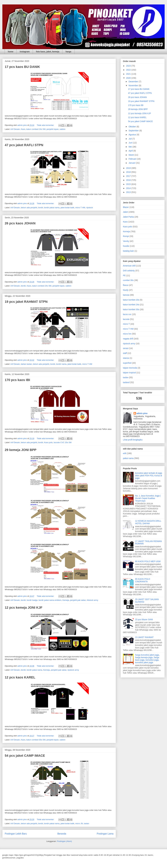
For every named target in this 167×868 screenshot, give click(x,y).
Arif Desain (15, 129)
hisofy (126, 290)
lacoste (126, 319)
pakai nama (128, 458)
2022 (129, 70)
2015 (129, 184)
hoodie (126, 246)
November (134, 86)
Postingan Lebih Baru (16, 834)
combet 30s (128, 280)
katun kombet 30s (131, 309)
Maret (131, 155)
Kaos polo (48, 442)
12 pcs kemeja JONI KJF (24, 608)
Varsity (126, 241)
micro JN (79, 823)
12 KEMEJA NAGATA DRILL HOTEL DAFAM (148, 522)
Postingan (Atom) (64, 841)
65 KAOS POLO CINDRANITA (143, 580)
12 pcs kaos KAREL (20, 677)
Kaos (23, 129)
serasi (126, 348)
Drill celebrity (129, 271)
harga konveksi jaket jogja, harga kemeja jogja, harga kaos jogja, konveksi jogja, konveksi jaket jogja (147, 659)
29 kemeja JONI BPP (21, 450)
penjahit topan (53, 129)
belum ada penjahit (29, 208)
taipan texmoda (130, 368)
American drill (129, 266)
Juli (130, 139)
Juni (131, 143)
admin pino (142, 413)
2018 (129, 172)
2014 (129, 188)
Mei (130, 147)
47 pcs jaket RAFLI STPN (24, 145)
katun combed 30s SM (36, 740)
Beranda (62, 834)
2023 (129, 66)
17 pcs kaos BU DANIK (22, 67)
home (11, 52)
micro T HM (80, 208)
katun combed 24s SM (36, 129)
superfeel (127, 363)
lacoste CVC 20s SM (63, 442)
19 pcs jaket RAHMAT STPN (26, 302)
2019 (129, 168)
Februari (133, 159)
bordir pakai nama (52, 208)
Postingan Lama (105, 834)
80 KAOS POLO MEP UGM (148, 561)
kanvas (126, 295)
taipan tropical (129, 373)
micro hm (127, 334)
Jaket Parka (128, 217)
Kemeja (66, 600)
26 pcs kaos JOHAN (20, 223)
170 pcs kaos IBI (17, 380)
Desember (134, 82)
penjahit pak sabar (78, 600)
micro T (126, 324)
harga (68, 52)
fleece (126, 285)
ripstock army (73, 670)
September (134, 131)
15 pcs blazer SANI (144, 619)
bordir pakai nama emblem (50, 600)
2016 (129, 180)
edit (125, 453)
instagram (25, 52)
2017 (129, 176)
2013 (129, 192)
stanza (126, 358)
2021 (129, 74)
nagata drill (128, 339)
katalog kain (128, 251)
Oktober (133, 127)
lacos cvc (127, 314)
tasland (126, 382)
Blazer (126, 207)
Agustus (133, 135)
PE (124, 276)
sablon (63, 129)
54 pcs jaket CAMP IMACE (25, 756)
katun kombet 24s (131, 305)
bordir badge (32, 600)
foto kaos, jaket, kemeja (48, 52)
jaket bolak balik (67, 208)
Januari (132, 163)
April (131, 151)
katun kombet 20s (131, 300)
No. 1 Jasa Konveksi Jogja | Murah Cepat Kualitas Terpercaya (148, 498)
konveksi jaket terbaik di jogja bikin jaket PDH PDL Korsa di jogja (149, 476)
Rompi (126, 236)
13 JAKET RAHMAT (144, 637)
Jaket (125, 212)
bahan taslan (26, 364)
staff (125, 353)
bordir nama (61, 364)
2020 (129, 78)
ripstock (90, 208)
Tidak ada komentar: (46, 125)
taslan (87, 823)
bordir (41, 208)
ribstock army (92, 600)
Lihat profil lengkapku (133, 440)
